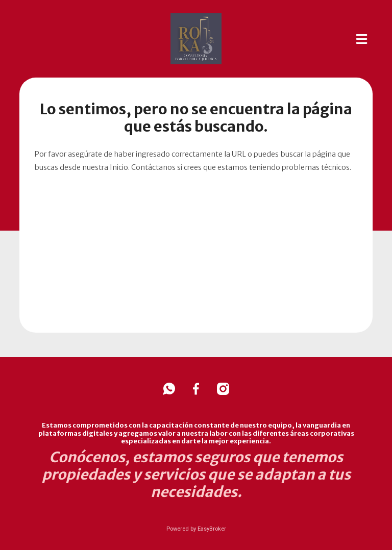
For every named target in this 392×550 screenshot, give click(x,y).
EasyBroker (212, 529)
